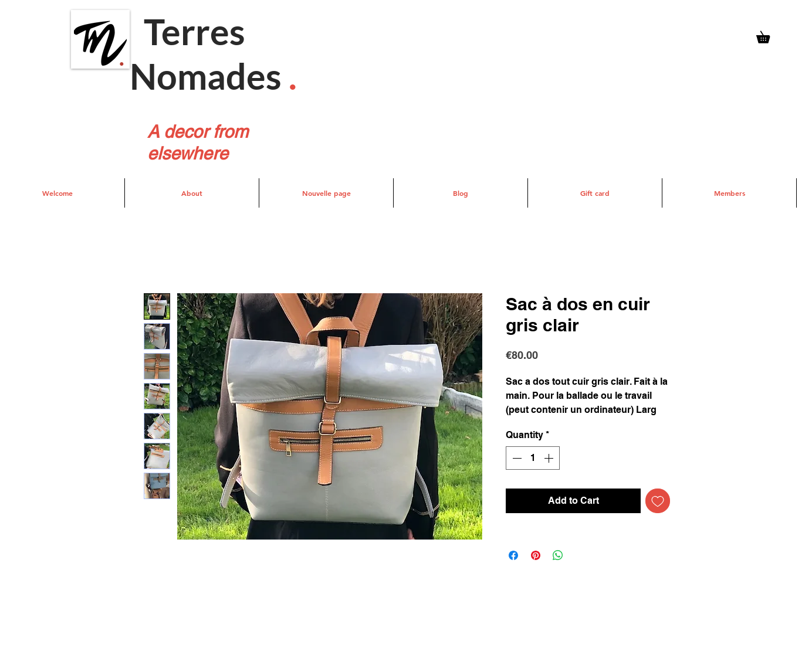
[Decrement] (516, 458)
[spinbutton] (533, 458)
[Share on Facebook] (513, 555)
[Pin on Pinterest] (536, 555)
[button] (769, 35)
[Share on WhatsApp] (558, 555)
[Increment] (550, 458)
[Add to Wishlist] (658, 501)
